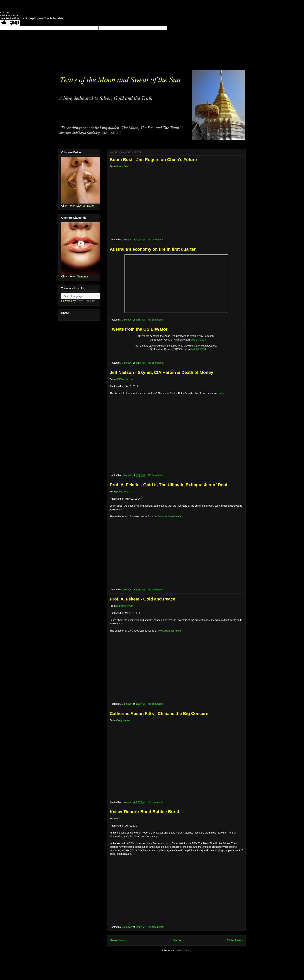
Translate (86, 301)
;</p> (176, 284)
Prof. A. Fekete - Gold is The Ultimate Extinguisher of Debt (169, 485)
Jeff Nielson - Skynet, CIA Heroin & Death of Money (161, 372)
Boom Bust (123, 166)
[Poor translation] (14, 23)
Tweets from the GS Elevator (139, 329)
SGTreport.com (125, 379)
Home (177, 940)
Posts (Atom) (184, 950)
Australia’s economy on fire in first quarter (153, 249)
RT (118, 818)
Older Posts (235, 940)
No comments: (156, 240)
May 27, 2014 (198, 340)
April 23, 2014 (198, 349)
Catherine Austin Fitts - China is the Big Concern (159, 714)
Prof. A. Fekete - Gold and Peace (142, 599)
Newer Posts (118, 940)
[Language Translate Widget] (81, 296)
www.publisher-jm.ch (169, 516)
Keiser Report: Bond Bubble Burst (144, 812)
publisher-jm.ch (125, 492)
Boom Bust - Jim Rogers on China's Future (153, 160)
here (221, 393)
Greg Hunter (123, 720)
